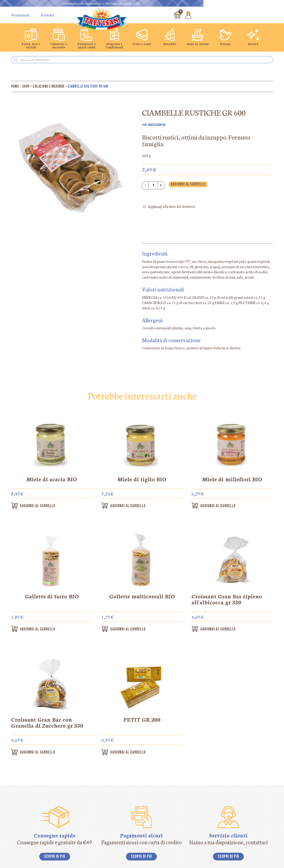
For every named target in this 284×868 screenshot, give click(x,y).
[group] (31, 39)
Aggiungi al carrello (188, 184)
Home (15, 86)
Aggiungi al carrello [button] (41, 506)
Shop (26, 86)
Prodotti (47, 15)
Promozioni (20, 15)
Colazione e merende (49, 86)
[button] (168, 207)
